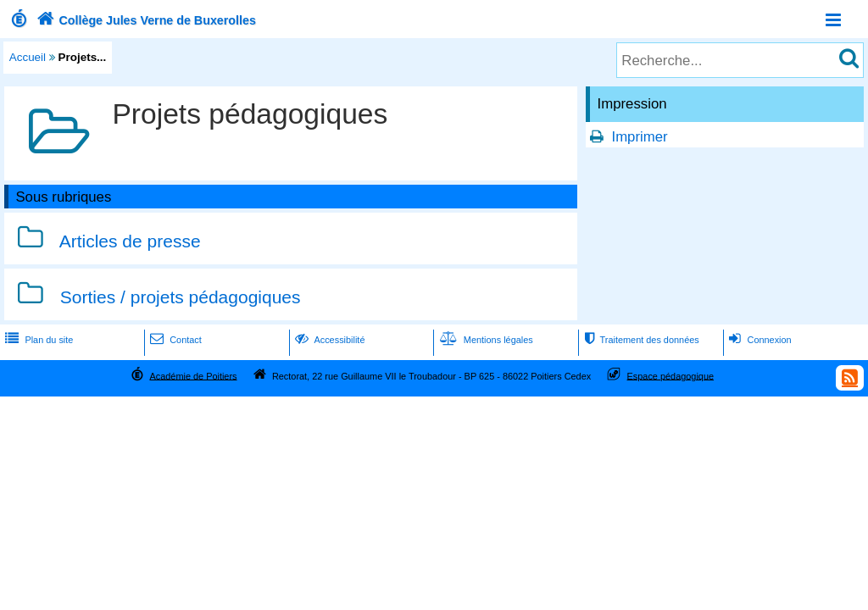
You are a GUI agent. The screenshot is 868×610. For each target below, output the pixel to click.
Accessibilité (328, 340)
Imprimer (639, 137)
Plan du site (37, 340)
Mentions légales (485, 340)
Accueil (28, 57)
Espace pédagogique (671, 375)
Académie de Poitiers (193, 375)
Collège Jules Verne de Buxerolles (145, 20)
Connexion (758, 340)
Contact (174, 340)
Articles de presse (130, 241)
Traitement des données (640, 340)
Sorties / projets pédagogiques (181, 297)
